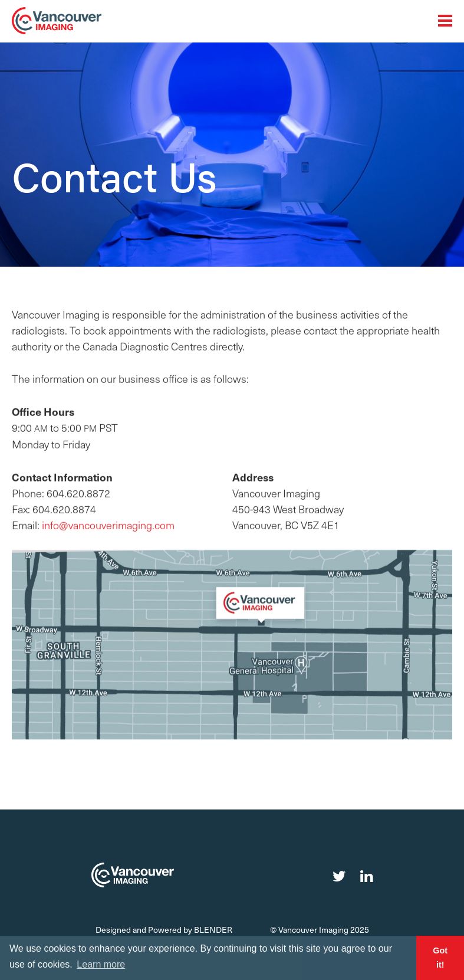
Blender (213, 930)
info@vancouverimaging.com (108, 529)
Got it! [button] (440, 958)
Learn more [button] (101, 964)
